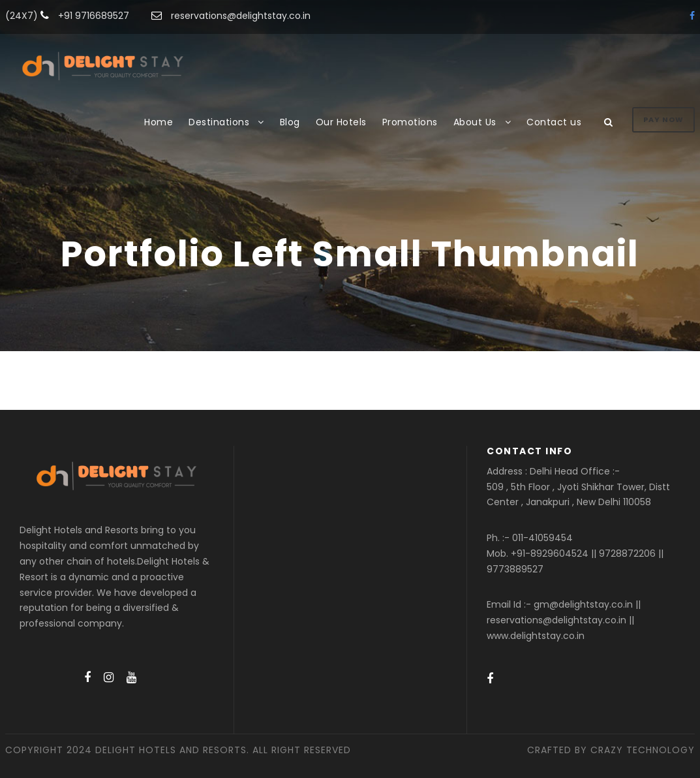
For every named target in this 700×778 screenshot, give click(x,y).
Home (159, 122)
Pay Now (663, 119)
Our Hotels (341, 122)
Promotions (410, 122)
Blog (290, 122)
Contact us (554, 122)
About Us (475, 122)
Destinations (219, 122)
